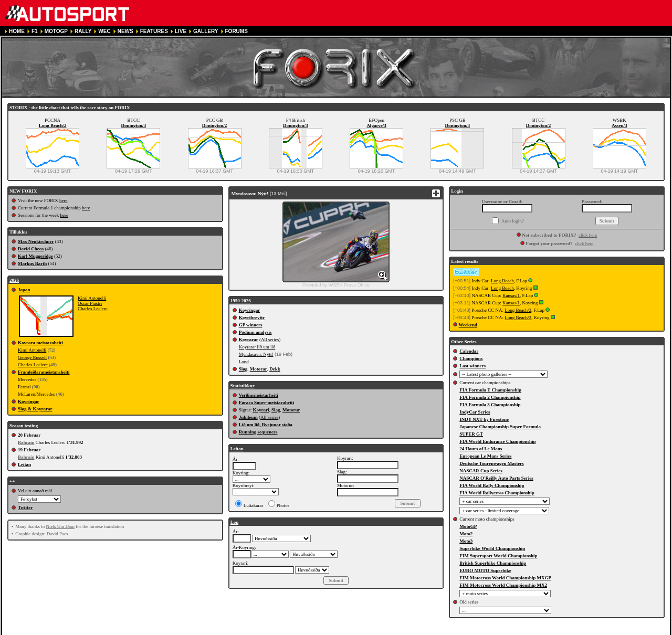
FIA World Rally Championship (492, 485)
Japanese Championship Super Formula (500, 427)
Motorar (259, 369)
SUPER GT (471, 434)
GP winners (251, 325)
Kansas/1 (511, 295)
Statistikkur (243, 386)
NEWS (125, 31)
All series (270, 340)
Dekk (275, 369)
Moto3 (466, 541)
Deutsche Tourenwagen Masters (491, 463)
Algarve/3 (376, 125)
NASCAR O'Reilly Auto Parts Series (496, 478)
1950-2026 (241, 301)
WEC (104, 31)
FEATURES (154, 31)
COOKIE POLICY (253, 631)
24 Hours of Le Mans (481, 449)
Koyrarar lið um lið (257, 347)
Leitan (24, 464)
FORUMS (237, 31)
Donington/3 (134, 125)
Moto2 (466, 534)
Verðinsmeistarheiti (259, 395)
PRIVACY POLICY (204, 631)
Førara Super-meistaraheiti (266, 403)
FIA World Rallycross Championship (497, 493)
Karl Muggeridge (35, 256)
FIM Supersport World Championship (498, 556)
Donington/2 (215, 125)
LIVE (181, 31)
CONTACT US (298, 631)
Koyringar (29, 401)
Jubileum (248, 417)
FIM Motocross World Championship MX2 (503, 585)
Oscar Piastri (90, 303)
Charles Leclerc (93, 309)
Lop (235, 522)
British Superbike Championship (493, 563)
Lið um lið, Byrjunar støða (266, 425)
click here (588, 235)
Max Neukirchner (36, 241)
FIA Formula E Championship (490, 390)
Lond (244, 362)
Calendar (469, 351)
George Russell (32, 357)
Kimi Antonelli (92, 298)
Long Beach (502, 281)
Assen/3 (619, 125)
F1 (35, 31)
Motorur (291, 410)
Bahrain (26, 442)
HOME (17, 31)
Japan (24, 290)
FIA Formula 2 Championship (490, 397)
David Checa (31, 249)
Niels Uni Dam (60, 526)
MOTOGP (56, 31)
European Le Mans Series (485, 456)
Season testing (24, 426)
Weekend (468, 325)
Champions (471, 358)
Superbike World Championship (492, 548)
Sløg (243, 369)
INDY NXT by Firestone (484, 419)
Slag (276, 410)
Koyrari (261, 410)
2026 (14, 280)
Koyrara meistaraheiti (40, 343)
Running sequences (258, 432)
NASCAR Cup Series (481, 471)
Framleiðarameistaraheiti (44, 372)
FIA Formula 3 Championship (490, 405)
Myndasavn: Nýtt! (256, 354)
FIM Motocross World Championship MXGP (505, 578)
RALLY (83, 31)
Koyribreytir (252, 317)
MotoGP (468, 526)
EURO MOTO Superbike (485, 570)
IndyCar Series (475, 412)
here (64, 200)
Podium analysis (255, 332)
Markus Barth (32, 263)
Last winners (472, 366)
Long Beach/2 (53, 125)
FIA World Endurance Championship (497, 441)
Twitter (25, 507)
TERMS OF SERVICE (149, 631)
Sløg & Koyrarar (35, 409)
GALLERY (206, 31)
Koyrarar (249, 340)
